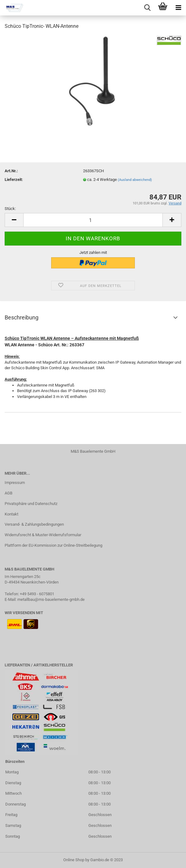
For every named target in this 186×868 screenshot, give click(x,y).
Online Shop (74, 860)
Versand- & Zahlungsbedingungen (34, 524)
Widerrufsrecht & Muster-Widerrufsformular (43, 535)
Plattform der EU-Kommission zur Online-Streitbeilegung (53, 545)
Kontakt (11, 514)
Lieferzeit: (14, 180)
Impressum (15, 483)
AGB (9, 493)
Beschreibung (22, 317)
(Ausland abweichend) (135, 180)
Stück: (10, 209)
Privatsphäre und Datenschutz (31, 504)
